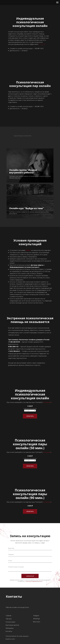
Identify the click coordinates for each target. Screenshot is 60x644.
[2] (42, 44)
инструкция (47, 402)
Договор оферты (37, 265)
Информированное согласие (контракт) (24, 267)
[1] (40, 44)
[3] (44, 44)
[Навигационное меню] (57, 2)
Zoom (28, 250)
